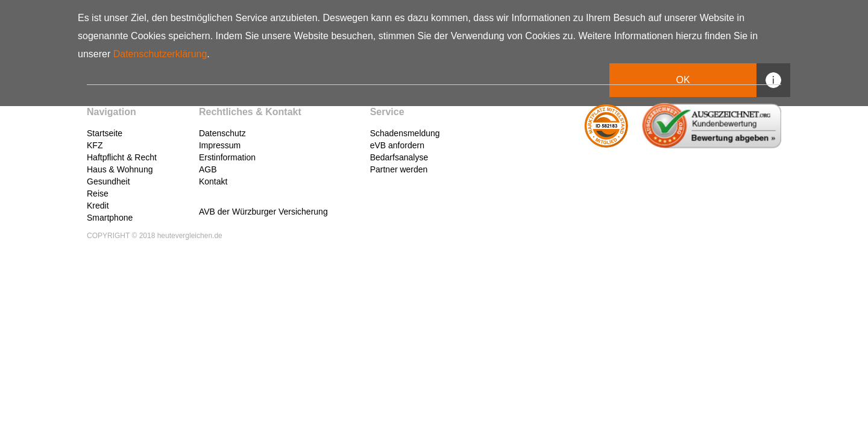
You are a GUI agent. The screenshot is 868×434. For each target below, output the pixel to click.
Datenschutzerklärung (160, 54)
